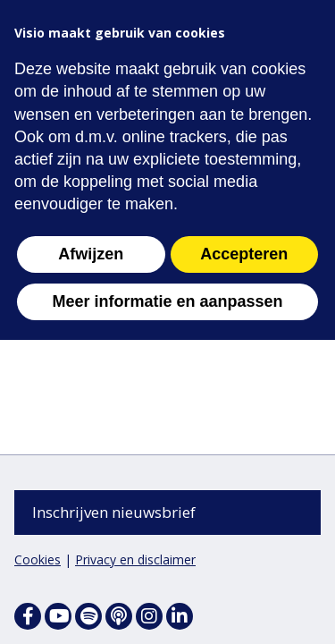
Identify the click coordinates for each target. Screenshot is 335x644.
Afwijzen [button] (91, 254)
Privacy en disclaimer (135, 559)
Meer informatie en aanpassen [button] (167, 301)
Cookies (38, 559)
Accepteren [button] (244, 254)
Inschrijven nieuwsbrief (114, 512)
